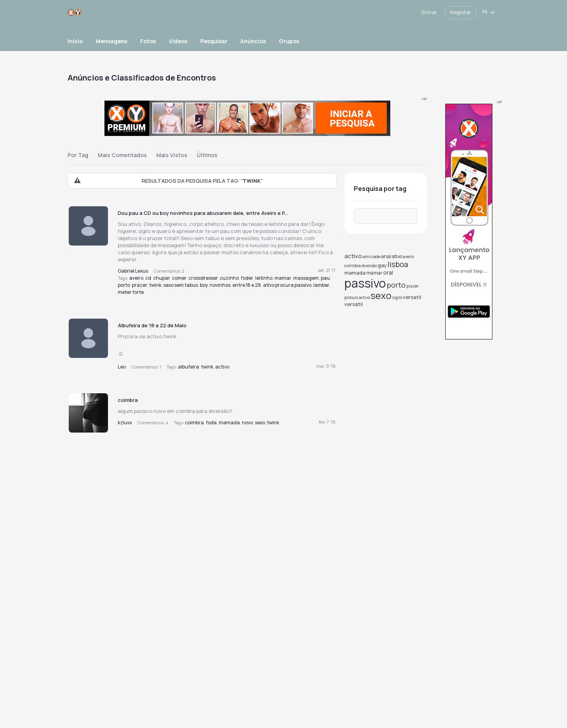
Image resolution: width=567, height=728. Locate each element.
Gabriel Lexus (133, 271)
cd (148, 278)
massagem (306, 278)
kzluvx (125, 423)
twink (155, 285)
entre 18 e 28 (247, 285)
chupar (162, 278)
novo (247, 423)
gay (382, 265)
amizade (372, 256)
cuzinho (229, 278)
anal (386, 256)
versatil (412, 297)
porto (124, 285)
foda (211, 423)
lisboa (398, 264)
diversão (369, 266)
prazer (140, 285)
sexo (260, 423)
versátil (354, 304)
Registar (461, 12)
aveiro (136, 278)
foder (247, 278)
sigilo (397, 297)
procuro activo (357, 297)
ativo (397, 256)
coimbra (128, 400)
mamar (283, 278)
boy (204, 285)
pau (325, 278)
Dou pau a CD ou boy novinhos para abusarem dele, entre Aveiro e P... (203, 213)
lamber (321, 285)
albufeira (188, 367)
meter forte (131, 292)
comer (179, 278)
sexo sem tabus (181, 285)
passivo (365, 283)
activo (222, 367)
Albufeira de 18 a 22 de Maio (152, 325)
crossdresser (203, 278)
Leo (122, 367)
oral (388, 272)
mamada (229, 423)
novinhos (220, 285)
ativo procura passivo (287, 285)
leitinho (264, 278)
